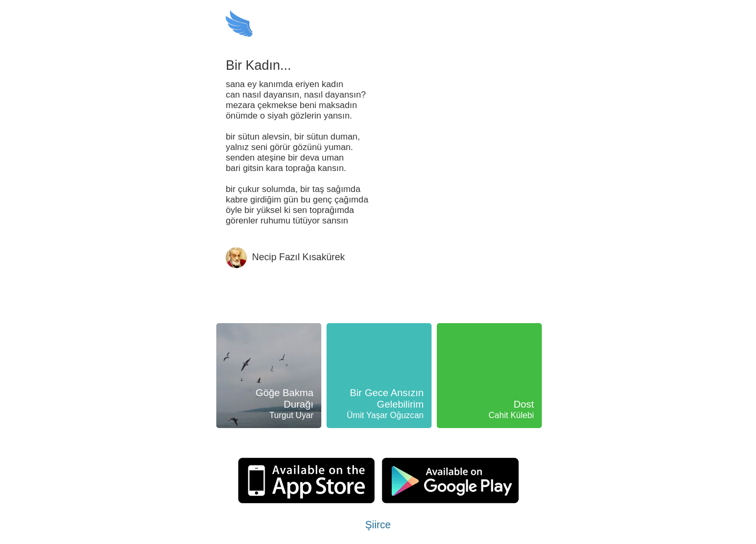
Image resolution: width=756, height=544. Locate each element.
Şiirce (378, 525)
